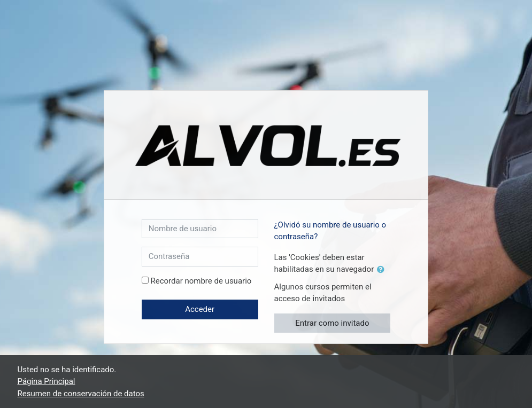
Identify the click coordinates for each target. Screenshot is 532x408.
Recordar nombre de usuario (201, 281)
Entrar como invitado (332, 323)
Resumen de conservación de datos (81, 394)
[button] (383, 270)
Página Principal (47, 381)
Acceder (200, 309)
